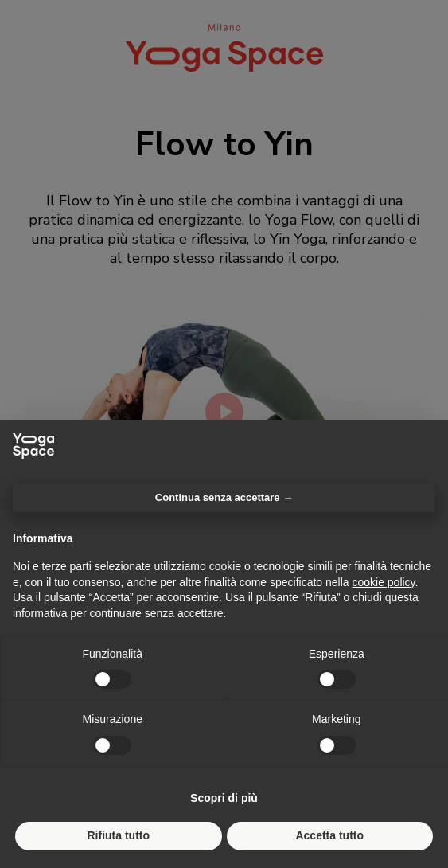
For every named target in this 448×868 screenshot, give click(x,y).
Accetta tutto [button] (329, 835)
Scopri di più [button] (224, 798)
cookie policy (383, 582)
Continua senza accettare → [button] (224, 497)
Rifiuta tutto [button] (118, 835)
